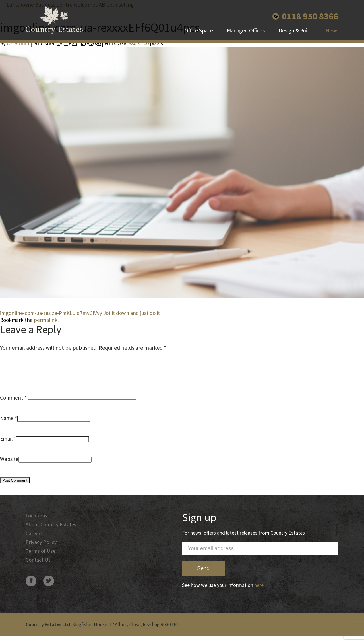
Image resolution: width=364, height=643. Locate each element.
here (259, 592)
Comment (13, 404)
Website (9, 466)
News (332, 31)
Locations (37, 523)
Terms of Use (41, 559)
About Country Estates (51, 532)
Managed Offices (246, 31)
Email (6, 445)
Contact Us (38, 568)
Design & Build (295, 31)
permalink (46, 320)
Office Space (199, 31)
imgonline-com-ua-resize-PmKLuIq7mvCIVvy (51, 313)
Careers (34, 541)
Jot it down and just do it (132, 313)
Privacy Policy (41, 550)
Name (7, 425)
